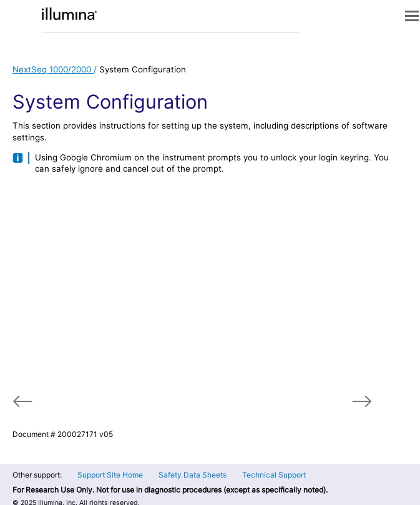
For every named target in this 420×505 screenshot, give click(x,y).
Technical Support (274, 475)
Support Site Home (110, 475)
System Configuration (143, 69)
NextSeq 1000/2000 (53, 69)
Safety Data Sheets (193, 475)
